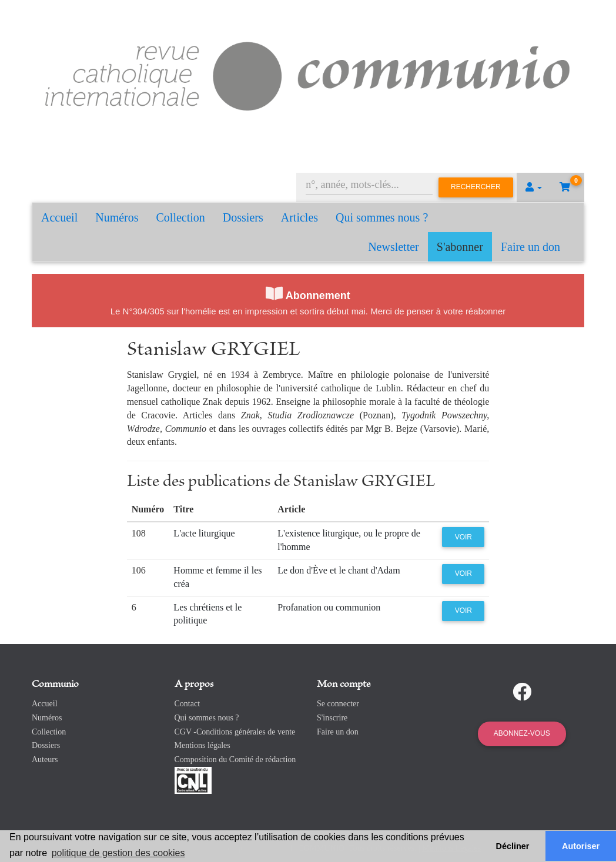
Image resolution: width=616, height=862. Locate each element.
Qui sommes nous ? (382, 217)
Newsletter (394, 247)
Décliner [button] (513, 846)
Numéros (117, 217)
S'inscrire (332, 718)
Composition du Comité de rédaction (235, 759)
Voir (463, 537)
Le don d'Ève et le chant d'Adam (339, 570)
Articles (299, 217)
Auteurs (45, 759)
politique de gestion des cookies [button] (118, 853)
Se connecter (338, 704)
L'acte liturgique (204, 533)
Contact (188, 704)
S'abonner (460, 247)
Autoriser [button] (581, 846)
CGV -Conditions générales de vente (235, 732)
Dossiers (243, 217)
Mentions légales (202, 745)
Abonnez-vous (522, 733)
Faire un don (530, 247)
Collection (181, 217)
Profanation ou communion (329, 607)
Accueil (59, 217)
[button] (534, 187)
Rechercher (476, 187)
